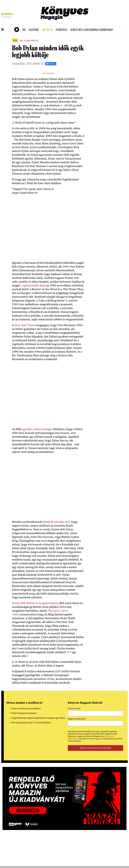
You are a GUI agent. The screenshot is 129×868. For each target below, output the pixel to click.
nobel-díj (23, 41)
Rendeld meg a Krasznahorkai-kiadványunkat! (93, 30)
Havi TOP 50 (48, 30)
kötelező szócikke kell (56, 522)
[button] (3, 30)
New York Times (25, 325)
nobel (29, 41)
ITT (69, 652)
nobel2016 (35, 41)
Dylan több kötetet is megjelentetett (35, 603)
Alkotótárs (35, 30)
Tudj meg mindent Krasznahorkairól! (96, 23)
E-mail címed (75, 709)
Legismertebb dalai (33, 286)
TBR (25, 30)
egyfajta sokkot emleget (37, 429)
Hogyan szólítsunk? (77, 719)
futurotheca (62, 30)
